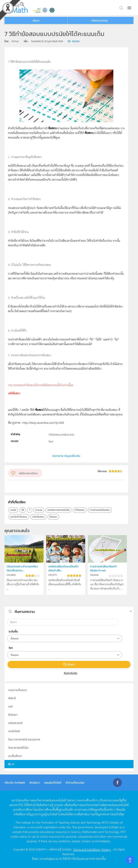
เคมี (10, 706)
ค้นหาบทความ (25, 612)
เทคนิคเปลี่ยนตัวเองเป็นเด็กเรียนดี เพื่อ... (63, 568)
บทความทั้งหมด (18, 690)
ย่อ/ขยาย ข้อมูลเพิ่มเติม (66, 456)
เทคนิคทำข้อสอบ (19, 517)
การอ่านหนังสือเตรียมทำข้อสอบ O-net (103, 568)
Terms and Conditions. (87, 849)
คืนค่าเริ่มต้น (69, 673)
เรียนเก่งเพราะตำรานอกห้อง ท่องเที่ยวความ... (22, 568)
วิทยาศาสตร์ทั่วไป (18, 748)
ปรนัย (13, 510)
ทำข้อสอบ (80, 510)
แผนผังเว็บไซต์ (53, 783)
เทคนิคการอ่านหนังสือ (58, 510)
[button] (130, 8)
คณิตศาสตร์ (15, 723)
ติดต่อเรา (35, 783)
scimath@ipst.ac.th (51, 859)
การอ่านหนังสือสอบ (100, 510)
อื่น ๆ (11, 764)
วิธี (23, 510)
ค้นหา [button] (36, 20)
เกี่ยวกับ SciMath (15, 783)
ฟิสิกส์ (12, 698)
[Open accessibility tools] (130, 860)
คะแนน (39, 510)
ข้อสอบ (53, 517)
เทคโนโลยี (14, 731)
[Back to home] (16, 8)
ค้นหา (69, 664)
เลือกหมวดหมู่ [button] (99, 20)
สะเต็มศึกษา (15, 756)
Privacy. (106, 849)
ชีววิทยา (13, 715)
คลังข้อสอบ (38, 517)
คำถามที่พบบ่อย (75, 783)
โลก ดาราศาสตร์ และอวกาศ (24, 739)
